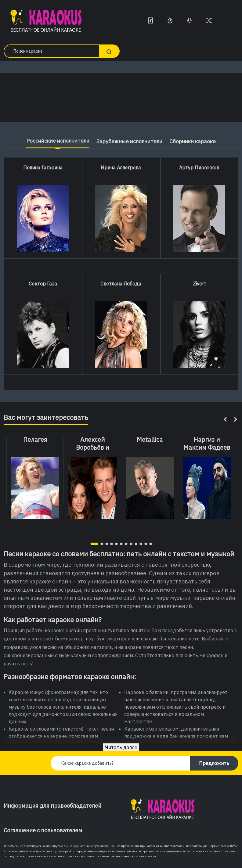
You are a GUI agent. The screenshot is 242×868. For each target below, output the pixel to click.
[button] (94, 544)
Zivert (199, 284)
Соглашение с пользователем (43, 830)
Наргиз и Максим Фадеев (207, 444)
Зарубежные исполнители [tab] (130, 141)
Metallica (150, 440)
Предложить (214, 763)
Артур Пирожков (199, 168)
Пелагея (35, 440)
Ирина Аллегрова (121, 168)
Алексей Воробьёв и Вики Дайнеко (92, 448)
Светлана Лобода (121, 284)
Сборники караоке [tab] (197, 141)
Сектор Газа (43, 284)
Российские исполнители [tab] (54, 141)
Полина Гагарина (43, 168)
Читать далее (121, 747)
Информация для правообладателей (52, 806)
